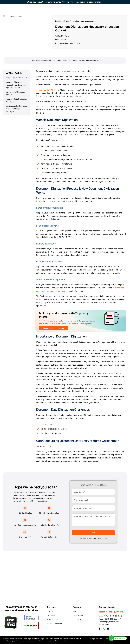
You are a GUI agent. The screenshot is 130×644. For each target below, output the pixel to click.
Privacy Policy (99, 539)
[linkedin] (108, 629)
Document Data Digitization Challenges (16, 100)
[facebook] (100, 629)
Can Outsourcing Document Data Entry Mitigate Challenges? (16, 109)
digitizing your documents (71, 107)
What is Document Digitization (17, 78)
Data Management (88, 21)
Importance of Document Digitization (15, 93)
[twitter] (104, 629)
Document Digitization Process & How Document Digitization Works (16, 85)
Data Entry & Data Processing (67, 21)
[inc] (11, 616)
